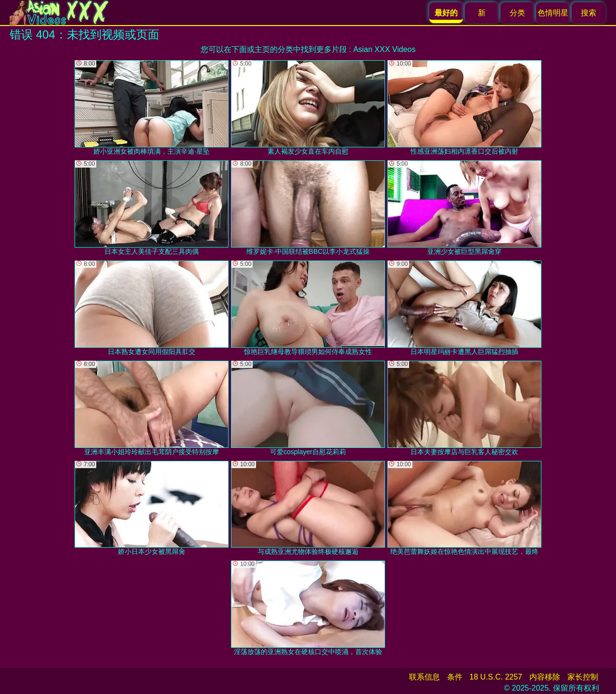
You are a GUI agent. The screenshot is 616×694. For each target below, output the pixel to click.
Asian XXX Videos (385, 49)
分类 (517, 13)
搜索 (589, 13)
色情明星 (553, 13)
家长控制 (583, 677)
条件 (455, 677)
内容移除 (545, 677)
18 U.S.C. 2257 (496, 677)
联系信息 (424, 677)
